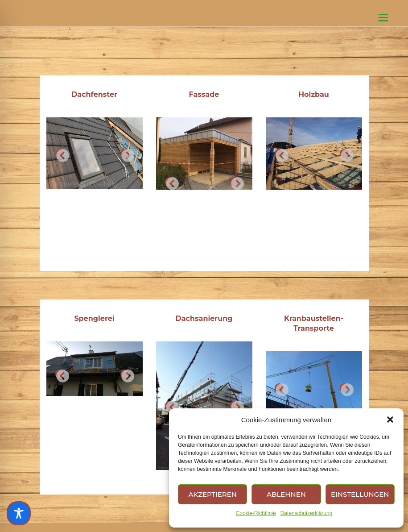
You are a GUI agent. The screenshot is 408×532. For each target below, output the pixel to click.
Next (125, 154)
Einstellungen (360, 494)
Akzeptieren (212, 494)
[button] (390, 420)
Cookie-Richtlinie (256, 513)
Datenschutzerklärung (307, 513)
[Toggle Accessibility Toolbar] (19, 513)
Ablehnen (286, 494)
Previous (60, 154)
